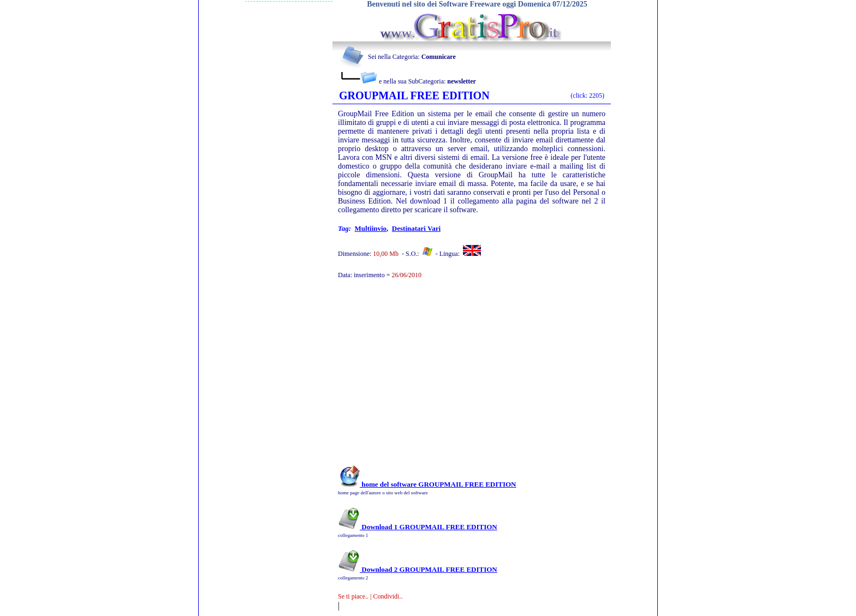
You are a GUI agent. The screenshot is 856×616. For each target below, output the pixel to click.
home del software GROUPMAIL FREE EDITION (427, 484)
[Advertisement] (457, 378)
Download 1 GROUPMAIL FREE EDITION (418, 527)
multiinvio (371, 228)
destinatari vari (416, 228)
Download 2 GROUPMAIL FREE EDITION (418, 569)
